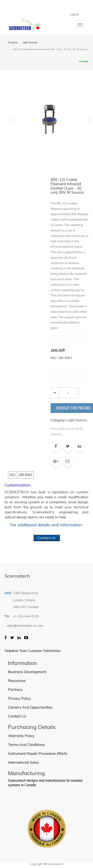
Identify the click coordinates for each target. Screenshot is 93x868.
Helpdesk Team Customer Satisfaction (33, 651)
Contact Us (47, 538)
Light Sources (30, 42)
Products (13, 42)
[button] (12, 139)
